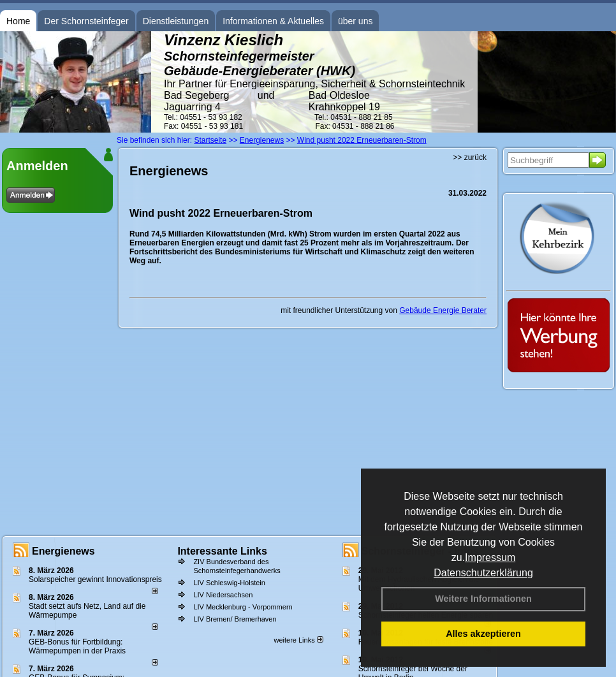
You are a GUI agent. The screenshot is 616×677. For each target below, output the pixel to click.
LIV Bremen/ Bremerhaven (235, 619)
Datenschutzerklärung (483, 573)
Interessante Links (222, 551)
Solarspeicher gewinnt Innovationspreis (95, 579)
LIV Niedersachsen (223, 595)
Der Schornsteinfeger (86, 21)
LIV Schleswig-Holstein (229, 583)
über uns (355, 21)
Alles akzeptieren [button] (483, 634)
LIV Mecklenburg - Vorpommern (243, 607)
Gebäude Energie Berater (443, 310)
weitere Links (298, 640)
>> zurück (470, 157)
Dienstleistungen (176, 21)
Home (18, 21)
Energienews (63, 551)
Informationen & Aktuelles (273, 21)
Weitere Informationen (483, 599)
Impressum (490, 557)
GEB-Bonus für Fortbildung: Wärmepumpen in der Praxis (77, 646)
